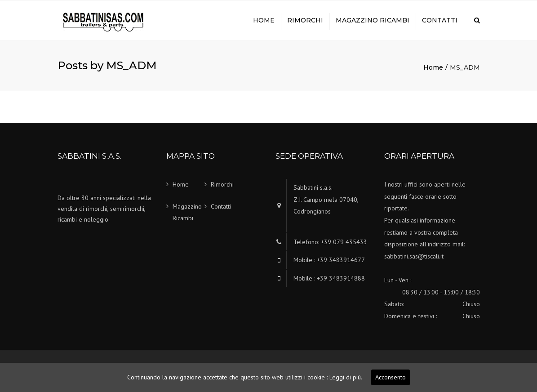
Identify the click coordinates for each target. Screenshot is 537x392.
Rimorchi (305, 20)
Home (264, 20)
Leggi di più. (346, 377)
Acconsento (391, 377)
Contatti (440, 20)
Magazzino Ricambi (373, 20)
